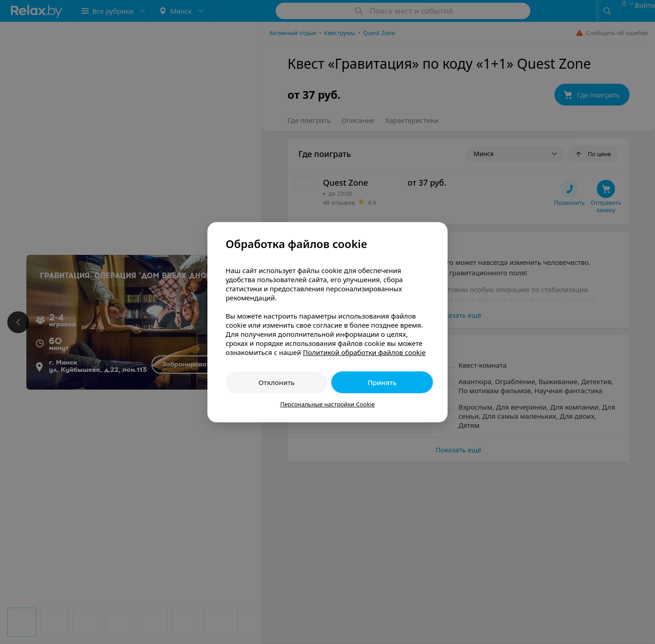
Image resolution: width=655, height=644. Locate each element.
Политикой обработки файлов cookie (364, 352)
